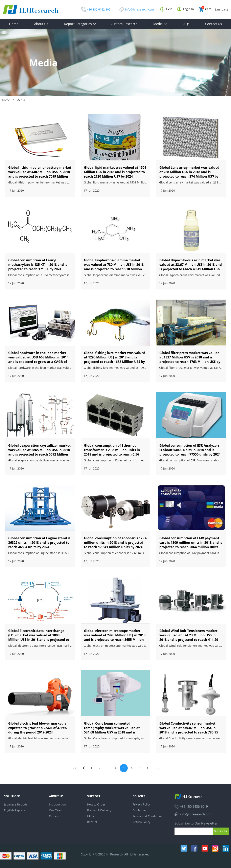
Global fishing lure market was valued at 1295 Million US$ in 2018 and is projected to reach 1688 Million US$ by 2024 (115, 359)
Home (14, 24)
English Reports (15, 810)
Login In (186, 9)
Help (166, 9)
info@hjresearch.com (140, 9)
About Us (41, 24)
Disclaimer (140, 810)
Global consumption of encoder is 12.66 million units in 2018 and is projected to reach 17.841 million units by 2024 (115, 543)
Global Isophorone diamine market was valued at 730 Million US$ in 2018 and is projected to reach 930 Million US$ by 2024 (114, 267)
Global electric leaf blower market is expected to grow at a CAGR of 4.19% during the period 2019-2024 (37, 728)
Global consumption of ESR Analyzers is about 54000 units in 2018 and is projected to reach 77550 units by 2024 (190, 450)
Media (160, 24)
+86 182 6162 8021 (99, 9)
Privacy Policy (142, 804)
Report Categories (80, 24)
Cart (205, 9)
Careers (54, 816)
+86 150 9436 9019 (194, 807)
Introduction (57, 804)
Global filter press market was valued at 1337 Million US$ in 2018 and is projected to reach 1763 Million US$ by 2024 (190, 359)
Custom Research (124, 24)
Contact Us (214, 24)
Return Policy (141, 822)
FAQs (186, 24)
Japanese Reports (16, 804)
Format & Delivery (99, 810)
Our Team (56, 810)
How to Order (96, 804)
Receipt (92, 822)
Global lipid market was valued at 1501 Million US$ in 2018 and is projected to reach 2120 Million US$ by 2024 (115, 172)
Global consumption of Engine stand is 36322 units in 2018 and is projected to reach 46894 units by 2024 (39, 543)
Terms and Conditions (147, 816)
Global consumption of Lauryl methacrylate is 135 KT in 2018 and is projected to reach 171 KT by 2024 (38, 265)
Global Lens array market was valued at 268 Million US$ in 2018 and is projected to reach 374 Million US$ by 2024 (189, 174)
